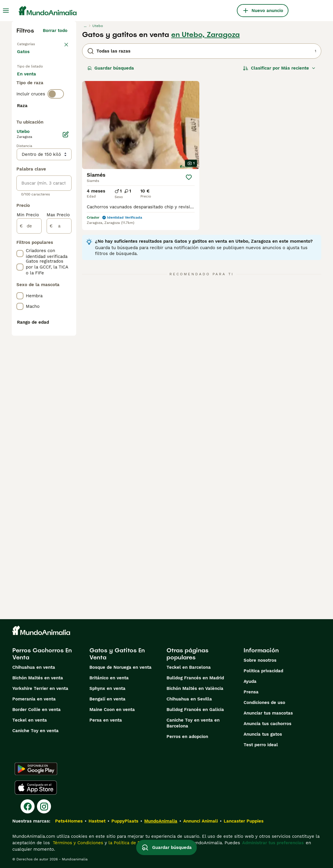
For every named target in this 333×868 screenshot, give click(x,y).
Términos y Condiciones (77, 843)
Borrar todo (55, 31)
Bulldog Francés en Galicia (195, 710)
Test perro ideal (261, 745)
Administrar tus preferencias (273, 843)
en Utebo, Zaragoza (205, 35)
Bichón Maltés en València (195, 688)
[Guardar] (189, 177)
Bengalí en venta (107, 699)
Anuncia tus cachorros (267, 724)
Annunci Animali (201, 821)
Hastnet (97, 821)
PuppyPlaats (125, 821)
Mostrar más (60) (53, 279)
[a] (59, 395)
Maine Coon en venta (112, 710)
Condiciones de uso (264, 702)
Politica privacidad (263, 671)
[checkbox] (20, 174)
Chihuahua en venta (34, 667)
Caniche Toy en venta (35, 731)
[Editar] (66, 303)
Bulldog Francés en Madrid (195, 678)
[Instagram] (44, 806)
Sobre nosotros (260, 660)
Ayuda (250, 681)
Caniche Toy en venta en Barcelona (193, 723)
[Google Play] (36, 769)
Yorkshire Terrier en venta (40, 688)
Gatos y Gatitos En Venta (117, 654)
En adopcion (35, 99)
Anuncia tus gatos (263, 734)
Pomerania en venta (34, 699)
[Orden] (279, 68)
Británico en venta (109, 678)
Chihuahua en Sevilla (189, 699)
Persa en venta (106, 720)
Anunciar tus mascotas (268, 713)
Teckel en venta (30, 720)
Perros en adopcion (187, 737)
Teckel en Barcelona (189, 667)
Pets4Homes (69, 821)
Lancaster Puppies (244, 821)
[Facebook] (28, 806)
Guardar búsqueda (111, 68)
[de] (29, 395)
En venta (31, 85)
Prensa (251, 692)
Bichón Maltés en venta (38, 678)
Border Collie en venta (36, 710)
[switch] (56, 135)
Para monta (34, 113)
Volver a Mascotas (37, 43)
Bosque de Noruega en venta (120, 667)
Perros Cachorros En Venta (42, 654)
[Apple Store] (36, 788)
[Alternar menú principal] (6, 11)
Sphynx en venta (107, 688)
